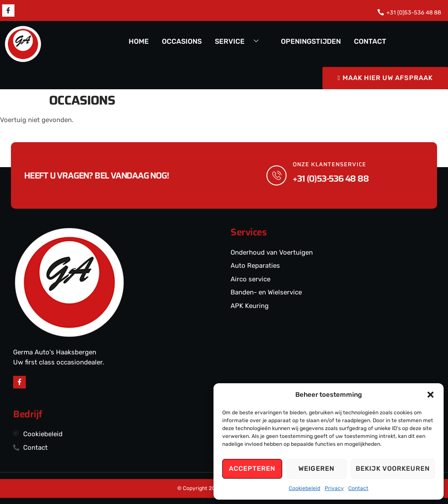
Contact (358, 488)
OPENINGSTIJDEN (311, 41)
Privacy (334, 488)
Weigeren (317, 469)
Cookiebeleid (304, 488)
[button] (430, 395)
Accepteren (252, 469)
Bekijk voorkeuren (393, 469)
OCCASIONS (182, 41)
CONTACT (370, 41)
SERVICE (240, 42)
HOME (139, 41)
